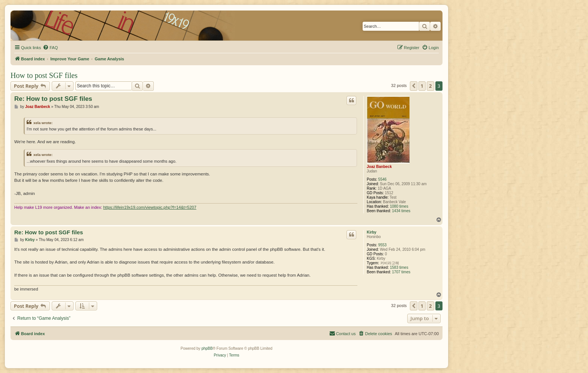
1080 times (399, 206)
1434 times (401, 211)
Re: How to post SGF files (53, 99)
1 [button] (422, 86)
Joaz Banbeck (379, 167)
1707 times (401, 272)
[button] (414, 86)
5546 (382, 179)
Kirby (372, 232)
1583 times (399, 267)
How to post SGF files (44, 75)
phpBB (207, 348)
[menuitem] (50, 48)
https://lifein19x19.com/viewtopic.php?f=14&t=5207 (150, 207)
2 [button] (430, 86)
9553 (382, 245)
